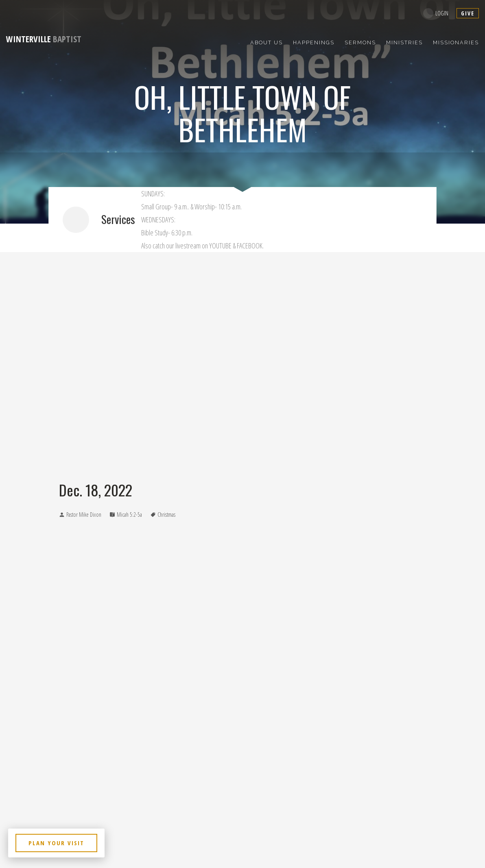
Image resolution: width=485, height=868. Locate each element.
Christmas (166, 514)
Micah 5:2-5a (129, 514)
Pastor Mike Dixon (84, 514)
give (468, 13)
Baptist (44, 39)
